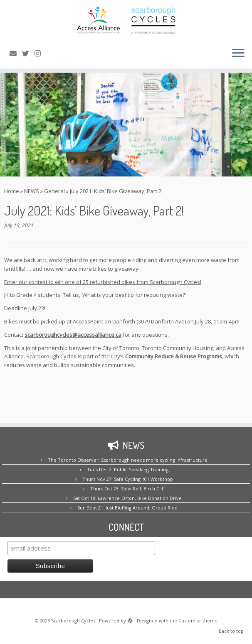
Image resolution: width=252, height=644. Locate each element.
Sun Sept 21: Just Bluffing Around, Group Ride (127, 508)
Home (12, 191)
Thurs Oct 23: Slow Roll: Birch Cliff (127, 489)
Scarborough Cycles (73, 621)
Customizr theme (198, 621)
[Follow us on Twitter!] (28, 53)
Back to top (231, 631)
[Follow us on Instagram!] (40, 53)
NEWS (32, 191)
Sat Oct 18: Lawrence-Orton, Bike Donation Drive (127, 498)
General (54, 191)
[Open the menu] (238, 54)
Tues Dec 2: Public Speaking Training (128, 469)
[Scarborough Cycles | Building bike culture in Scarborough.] (126, 20)
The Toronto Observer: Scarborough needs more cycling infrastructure (128, 460)
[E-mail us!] (16, 53)
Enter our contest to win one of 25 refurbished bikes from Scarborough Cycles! (103, 282)
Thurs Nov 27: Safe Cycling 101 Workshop (128, 479)
